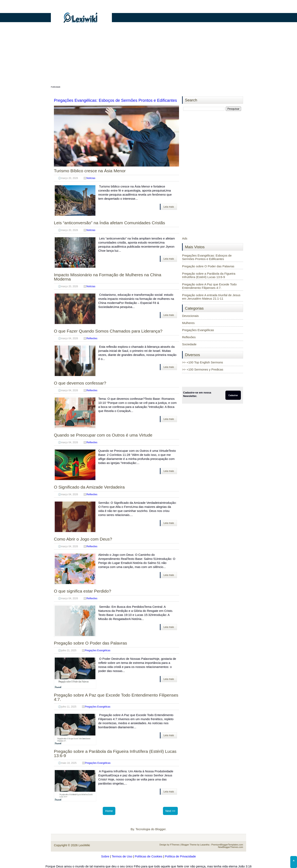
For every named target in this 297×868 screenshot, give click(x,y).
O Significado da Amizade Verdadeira (89, 487)
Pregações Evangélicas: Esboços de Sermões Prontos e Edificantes (115, 100)
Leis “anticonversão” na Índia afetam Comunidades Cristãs (109, 223)
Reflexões (92, 338)
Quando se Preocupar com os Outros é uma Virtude (103, 435)
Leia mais (169, 207)
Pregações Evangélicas (98, 650)
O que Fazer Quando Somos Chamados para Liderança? (108, 331)
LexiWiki (84, 845)
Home (109, 811)
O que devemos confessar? (80, 383)
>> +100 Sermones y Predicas (203, 369)
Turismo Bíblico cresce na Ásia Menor (90, 171)
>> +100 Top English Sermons (203, 362)
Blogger (160, 829)
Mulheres (188, 323)
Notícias (91, 178)
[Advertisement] (148, 56)
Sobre (105, 856)
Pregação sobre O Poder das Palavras (91, 643)
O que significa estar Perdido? (82, 591)
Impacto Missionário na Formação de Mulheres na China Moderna (108, 277)
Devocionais (190, 316)
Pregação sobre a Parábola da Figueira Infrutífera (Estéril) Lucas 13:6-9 (115, 753)
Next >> (170, 811)
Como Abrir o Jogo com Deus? (83, 539)
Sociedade (189, 344)
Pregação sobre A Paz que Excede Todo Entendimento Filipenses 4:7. (116, 697)
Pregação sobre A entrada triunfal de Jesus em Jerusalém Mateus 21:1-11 (211, 297)
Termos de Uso (122, 856)
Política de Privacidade (180, 856)
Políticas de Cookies (148, 856)
